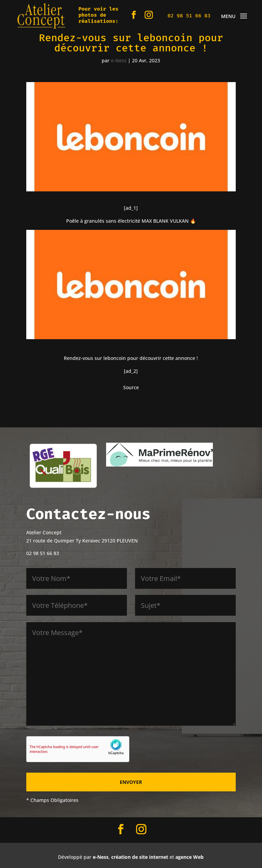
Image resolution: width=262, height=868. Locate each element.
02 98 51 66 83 (189, 16)
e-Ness (119, 60)
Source (131, 387)
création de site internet (140, 857)
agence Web (190, 857)
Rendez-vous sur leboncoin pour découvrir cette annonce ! (131, 358)
